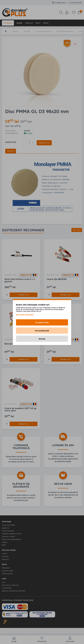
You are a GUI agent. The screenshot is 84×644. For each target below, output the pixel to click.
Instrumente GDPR (10, 538)
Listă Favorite (8, 597)
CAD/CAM (31, 31)
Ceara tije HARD (55, 352)
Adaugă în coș (47, 142)
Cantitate (11, 142)
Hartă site (6, 570)
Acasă (22, 23)
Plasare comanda (10, 543)
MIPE (4, 556)
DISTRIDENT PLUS (13, 275)
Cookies (5, 553)
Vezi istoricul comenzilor (12, 594)
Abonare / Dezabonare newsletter (17, 599)
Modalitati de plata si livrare (14, 546)
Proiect (45, 23)
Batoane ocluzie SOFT (16, 352)
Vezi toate (76, 230)
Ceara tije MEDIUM (57, 283)
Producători (7, 578)
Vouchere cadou (9, 580)
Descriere (11, 151)
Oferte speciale (9, 583)
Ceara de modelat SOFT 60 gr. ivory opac (21, 422)
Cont (4, 591)
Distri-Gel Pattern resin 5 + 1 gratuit (20, 284)
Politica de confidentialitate (14, 551)
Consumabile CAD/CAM (50, 31)
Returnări (6, 567)
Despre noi (34, 23)
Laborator (9, 23)
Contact (56, 23)
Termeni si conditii (10, 548)
